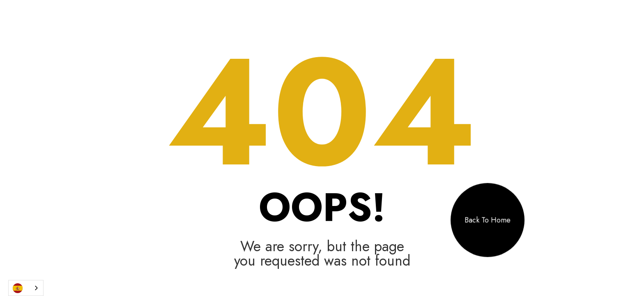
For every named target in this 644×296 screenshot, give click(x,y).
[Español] (26, 288)
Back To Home (488, 220)
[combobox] (26, 288)
